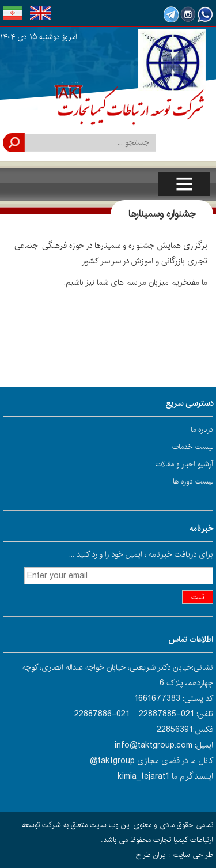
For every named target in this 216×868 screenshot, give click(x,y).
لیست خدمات (193, 447)
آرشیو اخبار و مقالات (184, 464)
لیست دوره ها (193, 481)
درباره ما (202, 429)
